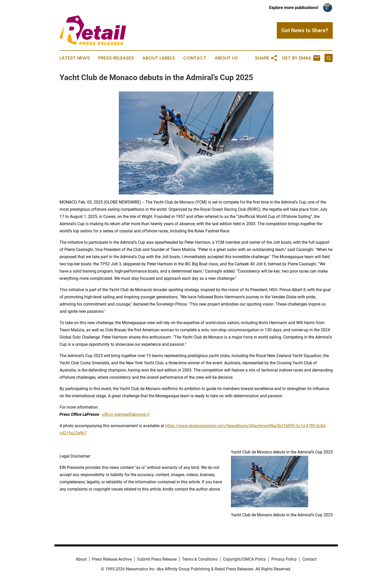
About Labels (159, 58)
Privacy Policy (284, 559)
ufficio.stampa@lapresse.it (126, 414)
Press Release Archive (112, 559)
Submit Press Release (157, 559)
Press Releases (116, 58)
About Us (226, 58)
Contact (195, 58)
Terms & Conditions (200, 559)
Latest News (75, 58)
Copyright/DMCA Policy (244, 559)
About (81, 559)
